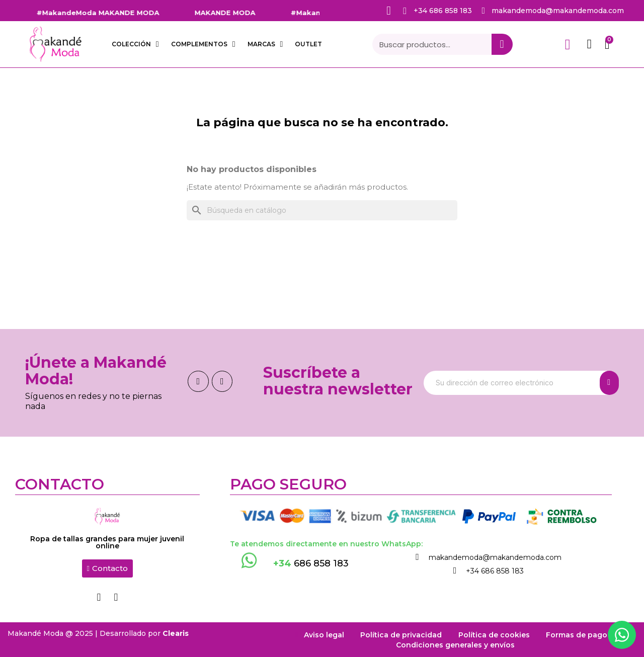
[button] (107, 568)
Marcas (265, 44)
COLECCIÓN (135, 44)
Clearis (176, 633)
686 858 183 (311, 563)
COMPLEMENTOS (203, 44)
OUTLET (308, 44)
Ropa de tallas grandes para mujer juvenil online (107, 542)
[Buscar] (322, 210)
